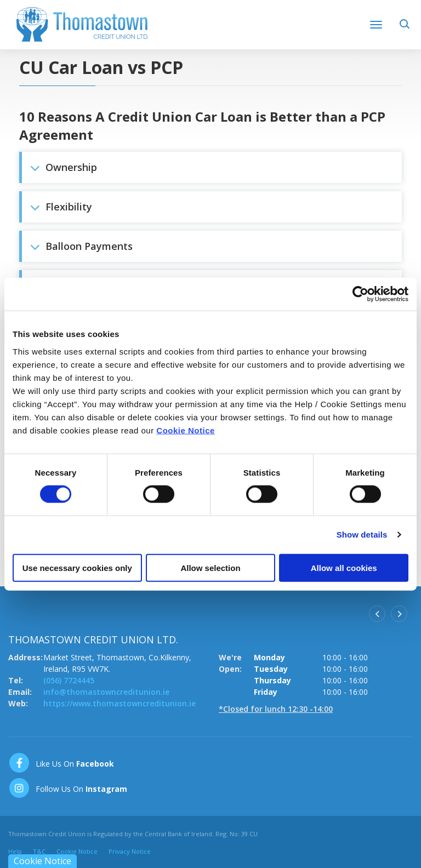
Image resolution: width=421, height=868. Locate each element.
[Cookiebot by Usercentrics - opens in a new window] (360, 294)
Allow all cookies (344, 567)
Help (15, 851)
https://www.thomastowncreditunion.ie (120, 703)
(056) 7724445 (69, 680)
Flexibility (61, 207)
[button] (406, 28)
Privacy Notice (130, 851)
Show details (362, 535)
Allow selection (210, 567)
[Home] (82, 24)
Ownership (64, 167)
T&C (39, 851)
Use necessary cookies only (77, 567)
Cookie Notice (186, 430)
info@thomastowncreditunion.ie (106, 692)
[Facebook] (61, 763)
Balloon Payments (81, 246)
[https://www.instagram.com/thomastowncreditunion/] (68, 788)
